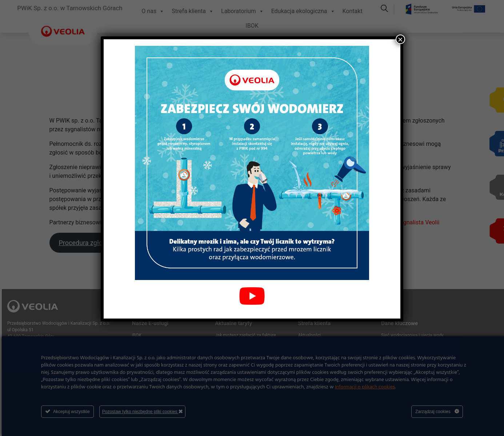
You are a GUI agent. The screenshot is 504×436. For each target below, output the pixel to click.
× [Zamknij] (400, 39)
